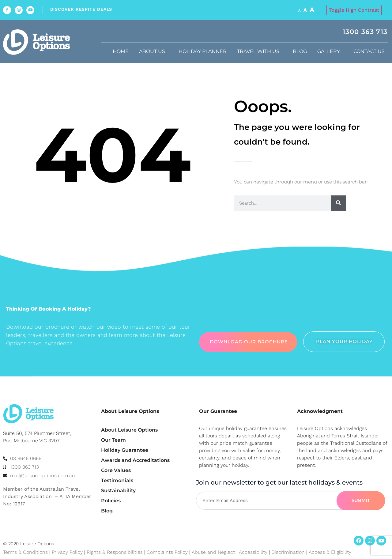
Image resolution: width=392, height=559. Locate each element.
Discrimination (289, 552)
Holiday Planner (203, 51)
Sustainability (118, 491)
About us (154, 51)
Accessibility (253, 552)
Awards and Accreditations (135, 460)
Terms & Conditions (25, 552)
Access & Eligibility (330, 552)
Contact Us (371, 51)
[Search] (338, 203)
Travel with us (260, 51)
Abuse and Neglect (213, 552)
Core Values (116, 470)
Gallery (330, 51)
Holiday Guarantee (125, 450)
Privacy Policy (67, 552)
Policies (111, 501)
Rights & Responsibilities (115, 552)
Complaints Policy (167, 552)
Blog (300, 51)
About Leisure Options (129, 430)
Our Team (113, 440)
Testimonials (117, 480)
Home (121, 51)
